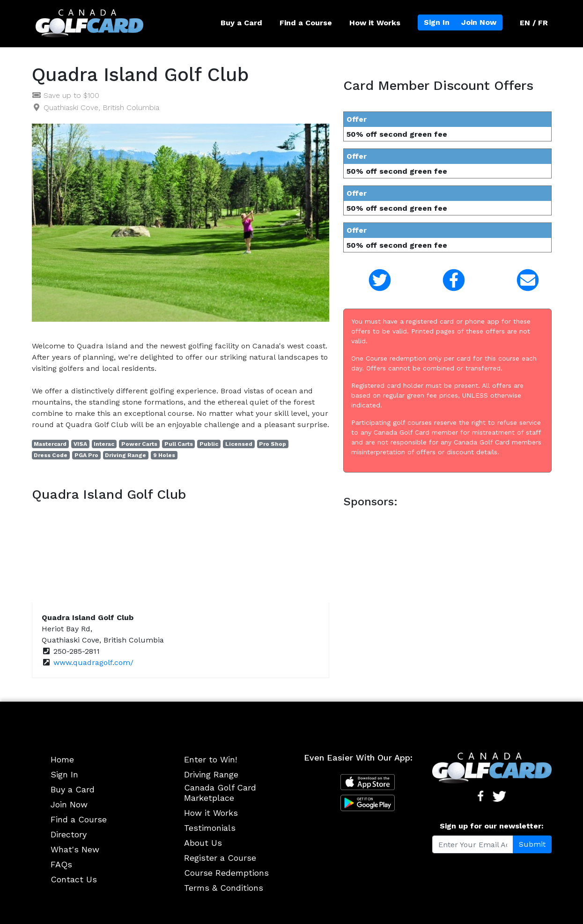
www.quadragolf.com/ (93, 662)
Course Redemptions (226, 873)
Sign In (437, 22)
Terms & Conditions (224, 888)
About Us (203, 843)
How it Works (375, 23)
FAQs (61, 864)
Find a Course (306, 23)
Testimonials (210, 828)
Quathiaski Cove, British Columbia (101, 107)
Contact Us (74, 879)
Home (62, 759)
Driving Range (211, 774)
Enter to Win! (210, 759)
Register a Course (220, 858)
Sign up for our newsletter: (492, 826)
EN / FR (534, 23)
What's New (75, 849)
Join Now (479, 22)
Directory (69, 834)
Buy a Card (241, 23)
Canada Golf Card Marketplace (220, 793)
